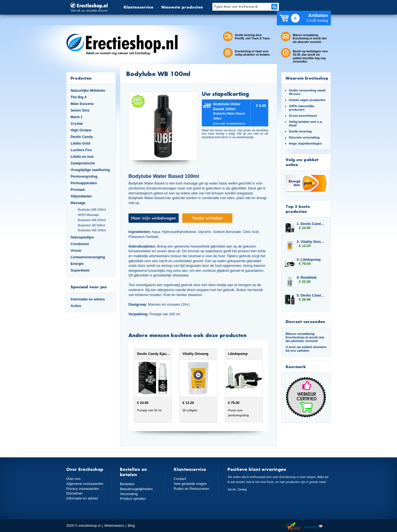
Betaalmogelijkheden (136, 489)
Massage (78, 203)
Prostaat (78, 190)
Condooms (80, 244)
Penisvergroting (84, 176)
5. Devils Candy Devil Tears (311, 295)
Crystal (77, 123)
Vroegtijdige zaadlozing (90, 170)
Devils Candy (82, 137)
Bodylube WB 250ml (92, 210)
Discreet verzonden (305, 321)
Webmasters (114, 526)
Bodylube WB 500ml (92, 220)
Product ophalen (133, 499)
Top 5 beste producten (298, 209)
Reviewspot (313, 526)
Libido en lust (82, 157)
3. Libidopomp (309, 260)
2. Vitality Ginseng (311, 242)
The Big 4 (79, 97)
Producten (81, 78)
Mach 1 (77, 117)
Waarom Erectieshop (307, 78)
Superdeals (80, 270)
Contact (180, 479)
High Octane (81, 130)
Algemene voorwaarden (85, 484)
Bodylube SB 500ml (91, 225)
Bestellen (127, 484)
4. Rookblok (307, 277)
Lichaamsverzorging (88, 257)
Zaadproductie (83, 163)
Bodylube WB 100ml (92, 230)
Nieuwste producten (182, 7)
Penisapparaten (84, 183)
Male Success (82, 104)
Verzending (129, 494)
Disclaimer (74, 493)
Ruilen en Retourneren (191, 489)
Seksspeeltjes (82, 237)
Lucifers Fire (81, 150)
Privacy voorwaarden (83, 489)
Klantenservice (138, 7)
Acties (76, 306)
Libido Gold (80, 143)
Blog (131, 526)
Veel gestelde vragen (190, 484)
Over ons (73, 479)
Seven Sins (80, 110)
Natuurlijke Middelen (88, 90)
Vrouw (76, 250)
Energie (77, 264)
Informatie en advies (88, 299)
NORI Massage (88, 215)
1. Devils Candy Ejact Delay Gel (311, 224)
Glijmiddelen (81, 196)
